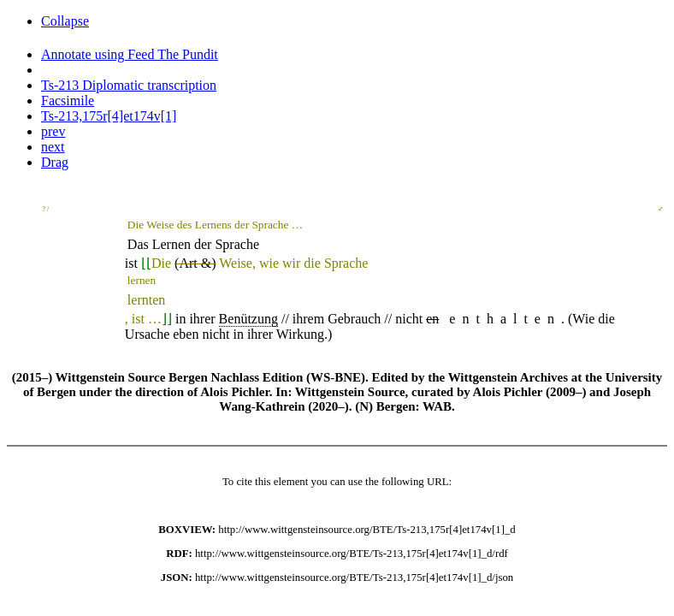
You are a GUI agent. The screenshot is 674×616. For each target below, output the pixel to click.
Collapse (65, 21)
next (53, 147)
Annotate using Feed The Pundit (130, 54)
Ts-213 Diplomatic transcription (129, 85)
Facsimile (68, 101)
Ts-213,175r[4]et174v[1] (109, 116)
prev (53, 131)
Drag (55, 162)
